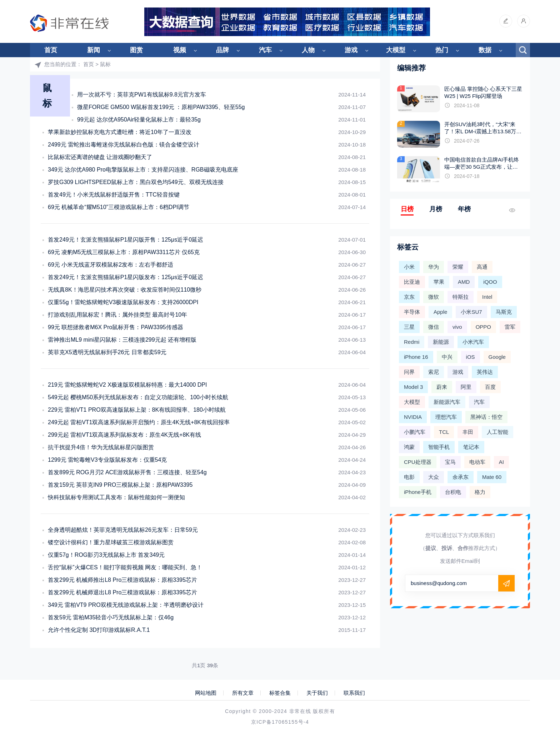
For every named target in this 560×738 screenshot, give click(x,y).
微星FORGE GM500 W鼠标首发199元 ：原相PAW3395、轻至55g (161, 107)
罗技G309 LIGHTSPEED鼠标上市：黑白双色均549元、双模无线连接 (136, 182)
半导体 (412, 312)
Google (497, 357)
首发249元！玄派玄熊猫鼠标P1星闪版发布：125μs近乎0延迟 (126, 277)
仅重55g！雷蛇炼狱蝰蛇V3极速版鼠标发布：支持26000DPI (123, 302)
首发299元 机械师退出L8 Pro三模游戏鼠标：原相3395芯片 (122, 592)
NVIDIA (413, 417)
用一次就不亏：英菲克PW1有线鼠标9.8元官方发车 (142, 95)
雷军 (510, 327)
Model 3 (413, 387)
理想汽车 (446, 417)
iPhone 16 (416, 357)
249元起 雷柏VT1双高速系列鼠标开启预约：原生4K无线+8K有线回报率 (139, 422)
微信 (434, 327)
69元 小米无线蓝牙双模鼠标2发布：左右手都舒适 (111, 265)
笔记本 (471, 447)
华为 (434, 267)
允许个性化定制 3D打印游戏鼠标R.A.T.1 (99, 630)
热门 (442, 50)
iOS (471, 357)
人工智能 (497, 432)
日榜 (407, 209)
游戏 (351, 50)
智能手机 (439, 447)
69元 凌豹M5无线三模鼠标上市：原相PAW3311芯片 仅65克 (124, 252)
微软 (434, 297)
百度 (490, 387)
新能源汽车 (447, 402)
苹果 (439, 282)
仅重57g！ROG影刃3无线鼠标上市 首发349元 (106, 555)
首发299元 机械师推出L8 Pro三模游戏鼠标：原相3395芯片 (122, 580)
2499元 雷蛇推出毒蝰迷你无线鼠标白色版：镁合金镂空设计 (124, 145)
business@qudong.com (439, 583)
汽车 (265, 50)
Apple (440, 312)
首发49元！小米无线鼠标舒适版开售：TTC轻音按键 (114, 195)
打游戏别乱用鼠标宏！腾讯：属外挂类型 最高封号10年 (117, 315)
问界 (409, 372)
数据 (485, 50)
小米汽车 (473, 342)
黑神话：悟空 (486, 417)
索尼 (434, 372)
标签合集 (280, 693)
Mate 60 (492, 477)
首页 (51, 50)
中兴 (447, 357)
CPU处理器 (418, 462)
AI (501, 462)
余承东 (461, 477)
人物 (308, 50)
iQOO (490, 282)
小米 (409, 267)
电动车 (477, 462)
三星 (409, 327)
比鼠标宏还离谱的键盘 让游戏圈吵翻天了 (100, 157)
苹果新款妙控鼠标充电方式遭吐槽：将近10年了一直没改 (120, 132)
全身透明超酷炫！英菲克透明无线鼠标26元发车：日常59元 (123, 530)
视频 (180, 50)
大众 (434, 477)
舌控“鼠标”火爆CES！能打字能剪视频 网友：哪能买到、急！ (125, 567)
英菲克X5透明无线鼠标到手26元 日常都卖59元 (107, 352)
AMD (464, 282)
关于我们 (317, 693)
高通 (482, 267)
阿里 (466, 387)
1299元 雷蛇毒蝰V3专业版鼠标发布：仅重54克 (107, 460)
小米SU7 (471, 312)
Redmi (412, 342)
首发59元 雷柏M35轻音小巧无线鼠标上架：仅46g (111, 617)
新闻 (94, 50)
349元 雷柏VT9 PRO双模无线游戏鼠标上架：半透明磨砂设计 (126, 605)
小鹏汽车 (415, 432)
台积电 (453, 492)
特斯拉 (461, 297)
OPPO (483, 327)
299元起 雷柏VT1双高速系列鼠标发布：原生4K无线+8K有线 (124, 435)
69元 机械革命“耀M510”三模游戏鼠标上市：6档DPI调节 (119, 207)
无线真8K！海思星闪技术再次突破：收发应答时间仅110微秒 (125, 290)
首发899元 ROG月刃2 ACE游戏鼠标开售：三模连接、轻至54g (127, 472)
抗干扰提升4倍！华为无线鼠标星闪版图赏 (101, 447)
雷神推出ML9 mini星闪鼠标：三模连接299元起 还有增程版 (122, 340)
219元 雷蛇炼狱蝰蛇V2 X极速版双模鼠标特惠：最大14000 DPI (127, 385)
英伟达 (485, 372)
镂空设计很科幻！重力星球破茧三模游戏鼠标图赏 (111, 542)
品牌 (222, 50)
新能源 (441, 342)
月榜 (436, 209)
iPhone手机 (418, 492)
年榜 (464, 209)
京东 (409, 297)
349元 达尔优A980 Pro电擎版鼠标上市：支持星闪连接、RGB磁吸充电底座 (143, 170)
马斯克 (504, 312)
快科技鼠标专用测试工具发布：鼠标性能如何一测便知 (116, 497)
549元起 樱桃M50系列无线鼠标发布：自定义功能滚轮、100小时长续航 (138, 397)
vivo (457, 327)
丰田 (468, 432)
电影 (409, 477)
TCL (444, 432)
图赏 (136, 50)
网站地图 (206, 693)
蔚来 (442, 387)
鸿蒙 (409, 447)
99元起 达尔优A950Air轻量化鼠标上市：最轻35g (139, 120)
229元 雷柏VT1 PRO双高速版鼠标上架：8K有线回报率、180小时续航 (137, 410)
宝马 (450, 462)
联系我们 (354, 693)
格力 (480, 492)
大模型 (396, 50)
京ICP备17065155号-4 (280, 722)
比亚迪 (412, 282)
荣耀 (458, 267)
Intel (487, 297)
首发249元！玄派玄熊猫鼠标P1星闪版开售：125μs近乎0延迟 (126, 240)
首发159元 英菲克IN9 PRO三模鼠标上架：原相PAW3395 (120, 485)
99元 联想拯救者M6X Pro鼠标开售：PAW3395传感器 (116, 327)
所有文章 (243, 693)
